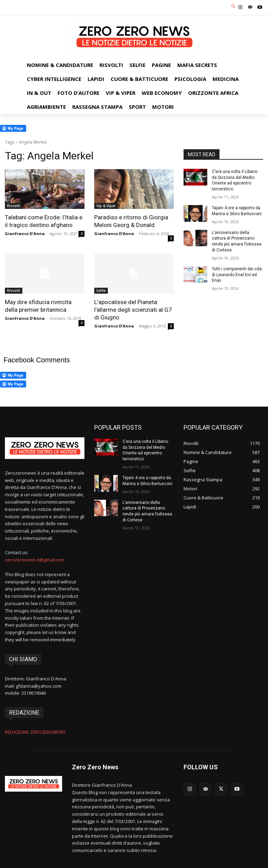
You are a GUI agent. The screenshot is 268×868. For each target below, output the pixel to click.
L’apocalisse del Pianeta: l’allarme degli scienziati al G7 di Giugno (133, 310)
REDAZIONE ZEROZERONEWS (35, 732)
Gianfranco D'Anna (25, 233)
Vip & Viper (106, 206)
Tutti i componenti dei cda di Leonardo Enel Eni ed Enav (237, 275)
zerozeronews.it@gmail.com (35, 560)
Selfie (101, 290)
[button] (234, 7)
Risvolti (14, 206)
